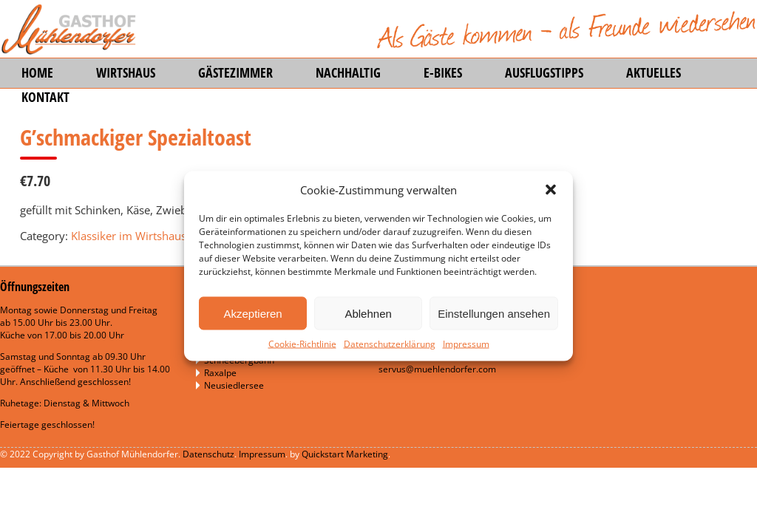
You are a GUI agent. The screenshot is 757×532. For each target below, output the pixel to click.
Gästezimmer (235, 72)
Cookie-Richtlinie (302, 344)
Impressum (466, 344)
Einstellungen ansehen (494, 313)
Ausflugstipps (544, 72)
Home (37, 72)
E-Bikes (443, 72)
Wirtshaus (126, 72)
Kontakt (45, 97)
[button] (551, 190)
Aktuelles (654, 72)
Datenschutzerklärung (390, 344)
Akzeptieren (252, 313)
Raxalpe (220, 373)
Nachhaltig (348, 72)
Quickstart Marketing (345, 454)
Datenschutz (208, 454)
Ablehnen (368, 313)
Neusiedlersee (234, 385)
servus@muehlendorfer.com (437, 369)
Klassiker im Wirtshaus (129, 236)
